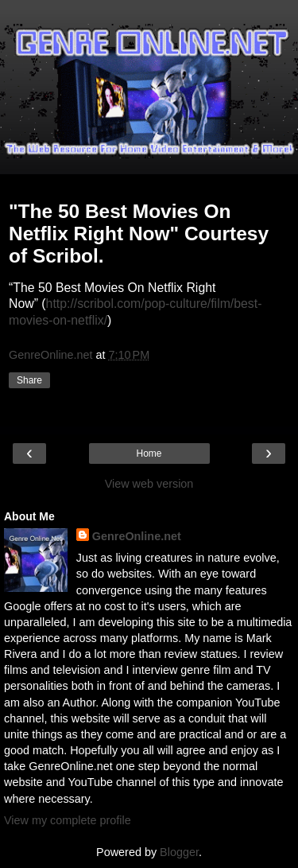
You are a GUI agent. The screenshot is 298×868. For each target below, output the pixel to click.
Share (29, 380)
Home (149, 453)
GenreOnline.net (137, 536)
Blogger (179, 852)
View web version (149, 484)
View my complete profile (68, 820)
